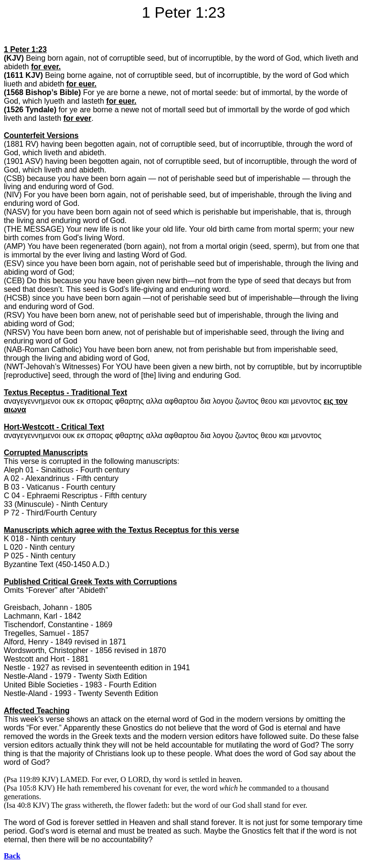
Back (12, 856)
